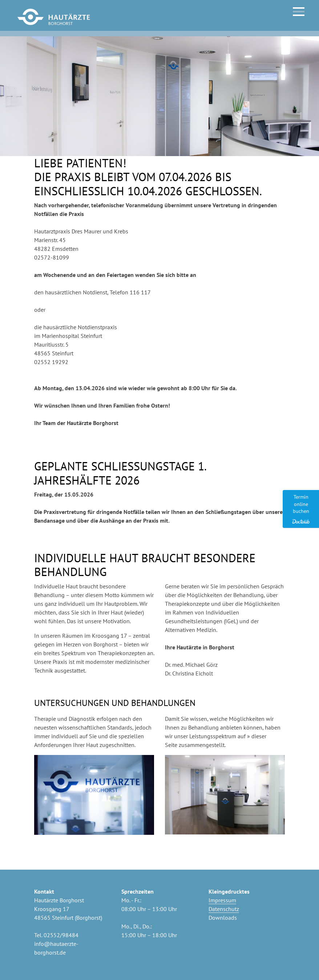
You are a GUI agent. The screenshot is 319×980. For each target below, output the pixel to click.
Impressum (222, 900)
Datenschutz (224, 909)
